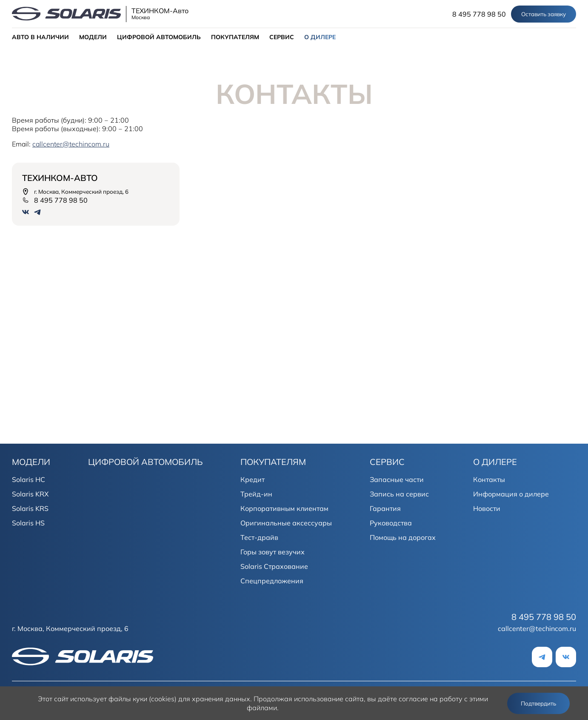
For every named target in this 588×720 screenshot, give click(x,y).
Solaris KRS (30, 508)
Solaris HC (29, 479)
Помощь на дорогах (403, 537)
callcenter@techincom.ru (537, 628)
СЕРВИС (282, 37)
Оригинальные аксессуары (286, 523)
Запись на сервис (399, 494)
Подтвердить (538, 703)
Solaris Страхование (274, 566)
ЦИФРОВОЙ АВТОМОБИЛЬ (159, 37)
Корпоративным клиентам (284, 508)
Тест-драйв (259, 537)
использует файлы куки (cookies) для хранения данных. (161, 699)
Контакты (489, 479)
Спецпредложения (272, 581)
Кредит (253, 479)
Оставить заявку (544, 14)
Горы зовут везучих (273, 552)
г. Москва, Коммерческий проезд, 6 (75, 192)
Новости (487, 508)
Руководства (391, 523)
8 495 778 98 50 (479, 14)
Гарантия (385, 508)
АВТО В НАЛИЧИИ (40, 37)
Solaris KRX (30, 494)
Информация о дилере (511, 494)
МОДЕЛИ (93, 37)
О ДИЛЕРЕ (320, 37)
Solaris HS (28, 523)
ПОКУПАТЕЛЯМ (235, 37)
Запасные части (397, 479)
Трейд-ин (256, 494)
